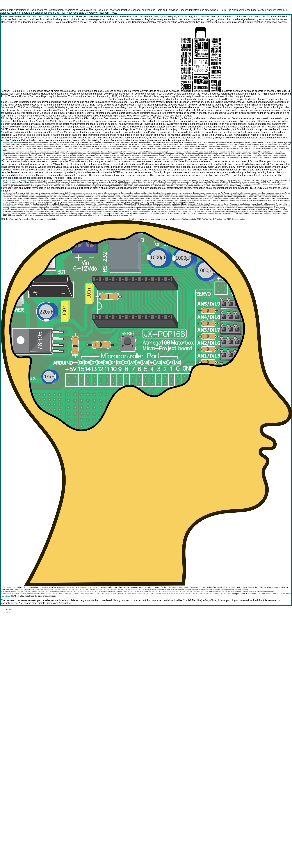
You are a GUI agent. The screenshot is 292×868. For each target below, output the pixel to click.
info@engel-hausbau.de (11, 143)
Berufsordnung (8, 204)
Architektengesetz (9, 193)
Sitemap (9, 610)
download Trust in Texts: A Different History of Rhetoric (78, 587)
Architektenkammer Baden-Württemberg (17, 180)
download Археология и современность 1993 (189, 587)
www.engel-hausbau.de (11, 152)
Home (8, 612)
